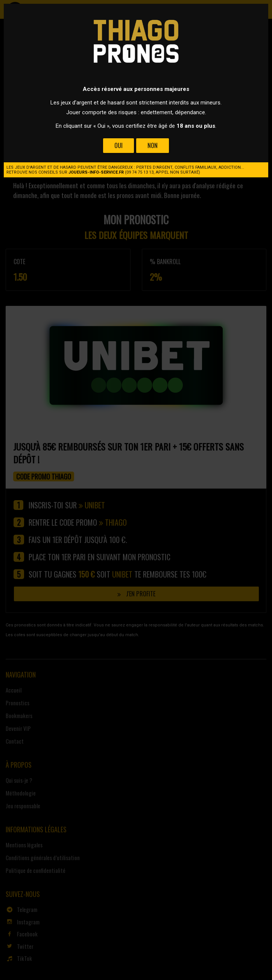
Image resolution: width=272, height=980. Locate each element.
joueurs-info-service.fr (96, 172)
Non (153, 145)
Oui (119, 145)
